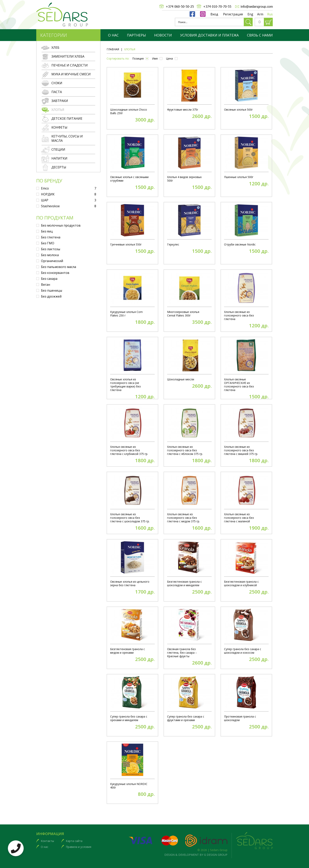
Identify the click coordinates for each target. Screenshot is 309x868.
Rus (270, 14)
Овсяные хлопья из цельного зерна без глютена (130, 583)
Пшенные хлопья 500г (239, 177)
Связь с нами (260, 35)
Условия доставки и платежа (209, 35)
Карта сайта (74, 841)
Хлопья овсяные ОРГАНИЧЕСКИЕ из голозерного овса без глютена (239, 385)
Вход (214, 14)
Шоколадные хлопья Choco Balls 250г (129, 111)
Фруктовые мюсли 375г (183, 110)
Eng (250, 14)
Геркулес (173, 245)
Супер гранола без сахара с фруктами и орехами (186, 718)
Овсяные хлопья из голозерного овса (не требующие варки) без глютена (125, 385)
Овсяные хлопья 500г (238, 110)
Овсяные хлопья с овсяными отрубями (129, 179)
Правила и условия (79, 847)
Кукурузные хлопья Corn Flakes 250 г (126, 314)
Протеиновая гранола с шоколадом (240, 718)
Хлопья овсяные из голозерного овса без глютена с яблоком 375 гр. (185, 450)
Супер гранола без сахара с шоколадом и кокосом (243, 651)
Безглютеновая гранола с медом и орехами (128, 651)
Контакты (47, 841)
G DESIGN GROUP (216, 855)
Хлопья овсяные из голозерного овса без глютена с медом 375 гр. (183, 518)
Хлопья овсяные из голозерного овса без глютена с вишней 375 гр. (241, 450)
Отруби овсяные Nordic (240, 245)
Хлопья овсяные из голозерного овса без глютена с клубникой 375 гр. (129, 450)
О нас (113, 35)
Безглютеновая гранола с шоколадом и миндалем (184, 583)
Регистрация (233, 14)
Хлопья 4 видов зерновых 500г (184, 179)
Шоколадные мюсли (181, 379)
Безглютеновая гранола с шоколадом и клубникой (241, 583)
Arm (260, 14)
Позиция (138, 58)
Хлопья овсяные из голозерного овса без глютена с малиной (239, 518)
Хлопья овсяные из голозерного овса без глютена (239, 315)
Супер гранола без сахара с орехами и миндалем (129, 718)
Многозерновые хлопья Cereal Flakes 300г (183, 314)
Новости (163, 35)
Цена (169, 58)
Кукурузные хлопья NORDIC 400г (129, 786)
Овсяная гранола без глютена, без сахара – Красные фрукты (182, 653)
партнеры (136, 35)
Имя (155, 58)
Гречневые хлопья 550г (126, 245)
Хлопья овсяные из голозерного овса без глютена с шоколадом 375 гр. (130, 518)
